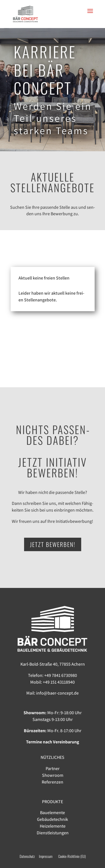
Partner (53, 769)
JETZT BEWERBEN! (53, 544)
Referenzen (53, 782)
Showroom (53, 775)
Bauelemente (53, 813)
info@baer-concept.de (57, 693)
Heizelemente (53, 826)
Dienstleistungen (53, 833)
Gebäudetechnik (53, 819)
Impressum (49, 856)
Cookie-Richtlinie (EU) (72, 856)
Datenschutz (27, 856)
